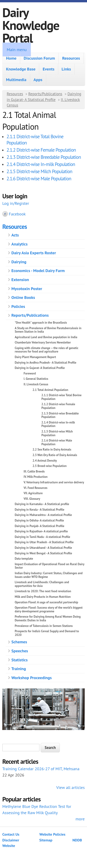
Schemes (19, 642)
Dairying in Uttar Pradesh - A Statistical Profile (44, 542)
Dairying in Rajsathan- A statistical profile (41, 531)
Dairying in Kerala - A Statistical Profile (39, 510)
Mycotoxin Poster (27, 289)
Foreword (30, 373)
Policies (18, 306)
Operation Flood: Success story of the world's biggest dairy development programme (48, 609)
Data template (24, 559)
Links (66, 69)
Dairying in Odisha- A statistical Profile (39, 520)
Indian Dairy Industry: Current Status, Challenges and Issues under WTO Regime (48, 575)
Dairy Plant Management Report (35, 357)
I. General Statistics (36, 379)
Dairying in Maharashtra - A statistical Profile (43, 515)
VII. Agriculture (33, 493)
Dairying (19, 262)
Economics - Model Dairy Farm (38, 271)
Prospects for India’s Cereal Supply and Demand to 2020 (47, 633)
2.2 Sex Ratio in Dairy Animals (52, 449)
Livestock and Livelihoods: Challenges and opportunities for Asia (42, 584)
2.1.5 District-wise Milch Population (39, 171)
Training (19, 669)
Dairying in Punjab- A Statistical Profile (39, 526)
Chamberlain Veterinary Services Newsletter (43, 342)
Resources (71, 58)
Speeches (20, 651)
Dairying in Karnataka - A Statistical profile (42, 504)
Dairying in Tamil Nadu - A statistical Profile (42, 537)
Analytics (19, 244)
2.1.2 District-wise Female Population (41, 150)
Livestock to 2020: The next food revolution (43, 591)
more (80, 819)
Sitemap (46, 840)
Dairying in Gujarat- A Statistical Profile (40, 368)
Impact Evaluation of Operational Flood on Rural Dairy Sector (49, 566)
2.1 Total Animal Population (50, 390)
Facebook (17, 214)
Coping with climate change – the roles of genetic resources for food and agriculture (46, 350)
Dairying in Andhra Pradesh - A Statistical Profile (45, 363)
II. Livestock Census (36, 384)
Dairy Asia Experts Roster (34, 253)
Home (11, 58)
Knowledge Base (21, 69)
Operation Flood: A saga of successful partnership (46, 602)
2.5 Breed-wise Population (50, 466)
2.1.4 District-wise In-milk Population (41, 164)
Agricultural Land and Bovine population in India (46, 337)
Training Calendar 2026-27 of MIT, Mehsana (41, 769)
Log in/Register (16, 203)
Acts (15, 235)
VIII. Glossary (32, 499)
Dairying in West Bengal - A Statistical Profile (43, 553)
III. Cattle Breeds (34, 471)
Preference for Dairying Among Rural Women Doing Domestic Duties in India (48, 618)
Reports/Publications (45, 94)
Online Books (23, 297)
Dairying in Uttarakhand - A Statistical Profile (43, 548)
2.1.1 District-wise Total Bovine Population (62, 397)
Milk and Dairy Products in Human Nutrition (43, 597)
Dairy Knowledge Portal (31, 25)
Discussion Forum (39, 58)
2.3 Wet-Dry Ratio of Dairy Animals (55, 455)
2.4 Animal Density (45, 461)
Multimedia (16, 80)
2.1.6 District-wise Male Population (39, 179)
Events (49, 69)
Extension (20, 280)
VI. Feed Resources (36, 488)
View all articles (71, 787)
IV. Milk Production (36, 477)
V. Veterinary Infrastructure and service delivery (54, 482)
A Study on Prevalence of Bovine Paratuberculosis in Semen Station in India (48, 330)
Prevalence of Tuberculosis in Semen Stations (44, 626)
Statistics (19, 660)
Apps (38, 80)
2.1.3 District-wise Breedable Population (44, 157)
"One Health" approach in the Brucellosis (41, 323)
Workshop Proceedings (32, 678)
